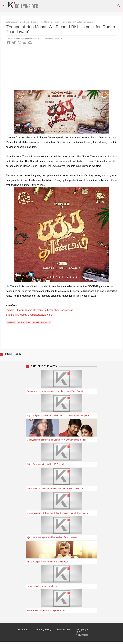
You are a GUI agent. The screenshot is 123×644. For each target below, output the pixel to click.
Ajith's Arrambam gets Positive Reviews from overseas (52, 537)
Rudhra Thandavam (42, 322)
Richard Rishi (24, 322)
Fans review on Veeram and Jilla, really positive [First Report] (55, 391)
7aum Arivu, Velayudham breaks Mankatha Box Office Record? (56, 489)
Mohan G (11, 322)
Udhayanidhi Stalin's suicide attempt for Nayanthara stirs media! (57, 440)
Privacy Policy (44, 630)
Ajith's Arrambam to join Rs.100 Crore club (47, 464)
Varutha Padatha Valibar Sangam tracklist (46, 610)
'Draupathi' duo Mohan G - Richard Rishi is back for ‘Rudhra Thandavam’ (62, 22)
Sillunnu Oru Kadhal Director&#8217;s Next (29, 315)
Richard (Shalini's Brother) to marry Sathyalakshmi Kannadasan (40, 310)
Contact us (22, 630)
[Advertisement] (61, 69)
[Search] (119, 6)
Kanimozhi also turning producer (42, 586)
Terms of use (63, 630)
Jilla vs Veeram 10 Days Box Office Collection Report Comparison (57, 513)
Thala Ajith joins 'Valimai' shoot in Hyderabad (48, 562)
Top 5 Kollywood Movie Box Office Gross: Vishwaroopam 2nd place (58, 415)
